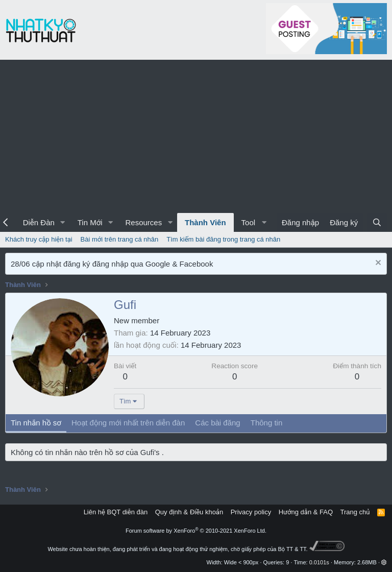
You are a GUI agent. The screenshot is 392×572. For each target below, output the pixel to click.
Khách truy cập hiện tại (39, 239)
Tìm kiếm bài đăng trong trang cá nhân (223, 239)
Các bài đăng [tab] (217, 423)
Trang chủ (355, 512)
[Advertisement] (196, 136)
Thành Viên (205, 222)
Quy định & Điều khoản (189, 512)
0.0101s (319, 562)
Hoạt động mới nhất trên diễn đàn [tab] (128, 423)
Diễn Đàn (39, 222)
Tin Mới (90, 222)
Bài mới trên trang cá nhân (120, 239)
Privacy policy (251, 512)
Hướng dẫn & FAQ (306, 512)
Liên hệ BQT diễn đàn (116, 512)
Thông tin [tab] (267, 423)
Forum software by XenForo (196, 531)
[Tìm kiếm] (377, 222)
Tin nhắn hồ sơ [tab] (36, 423)
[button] (63, 222)
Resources (143, 222)
